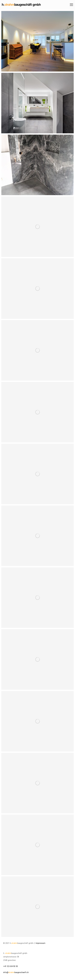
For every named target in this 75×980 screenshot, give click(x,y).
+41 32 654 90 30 (11, 966)
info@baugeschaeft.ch (16, 972)
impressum (41, 943)
